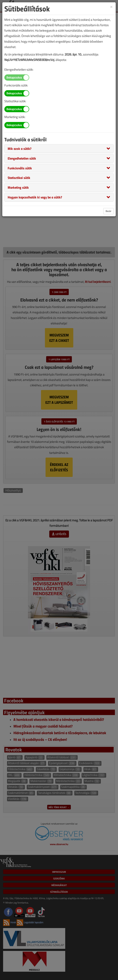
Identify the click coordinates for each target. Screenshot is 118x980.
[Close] (111, 7)
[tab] (59, 149)
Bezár (108, 211)
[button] (20, 148)
